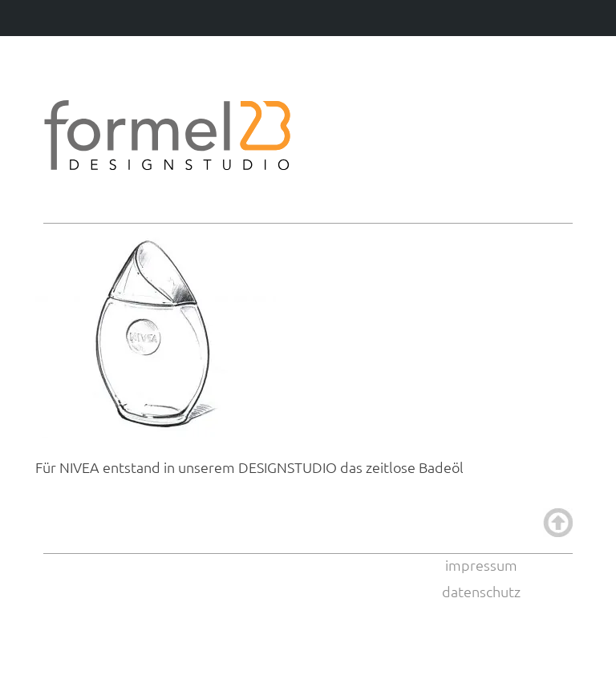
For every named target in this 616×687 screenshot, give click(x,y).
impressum (481, 565)
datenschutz (481, 591)
